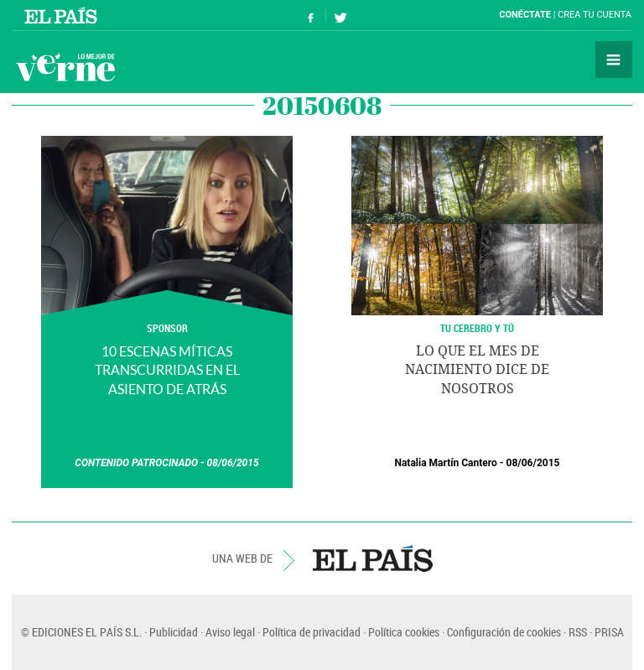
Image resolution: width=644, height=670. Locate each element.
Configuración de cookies (504, 632)
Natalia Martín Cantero (445, 463)
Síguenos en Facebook (311, 16)
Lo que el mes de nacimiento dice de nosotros (477, 370)
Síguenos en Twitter (340, 16)
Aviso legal (230, 632)
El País (63, 15)
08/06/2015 (233, 463)
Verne (65, 67)
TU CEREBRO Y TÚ (477, 328)
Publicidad (174, 632)
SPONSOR (167, 328)
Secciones (614, 60)
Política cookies (404, 632)
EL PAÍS (373, 558)
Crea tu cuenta (595, 15)
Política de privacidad (312, 632)
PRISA (609, 632)
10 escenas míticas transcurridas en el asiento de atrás (167, 370)
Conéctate (525, 15)
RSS (578, 632)
